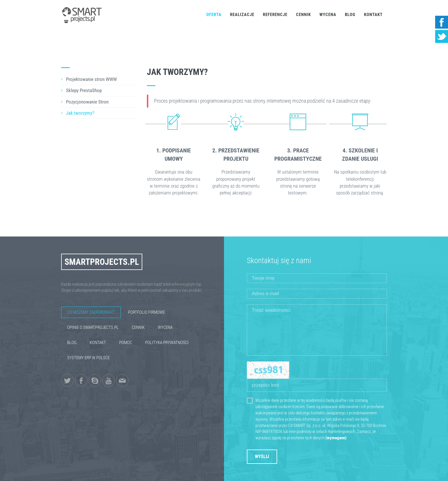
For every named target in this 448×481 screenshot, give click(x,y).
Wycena (328, 15)
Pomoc (126, 343)
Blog (350, 15)
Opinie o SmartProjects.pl (93, 327)
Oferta (214, 15)
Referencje (275, 15)
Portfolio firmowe (146, 312)
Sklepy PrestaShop (84, 90)
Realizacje (242, 15)
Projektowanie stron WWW (91, 79)
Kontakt (373, 15)
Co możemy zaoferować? (91, 312)
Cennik (303, 15)
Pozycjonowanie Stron (87, 102)
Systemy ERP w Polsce (88, 358)
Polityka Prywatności (167, 343)
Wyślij (262, 457)
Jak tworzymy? (80, 113)
